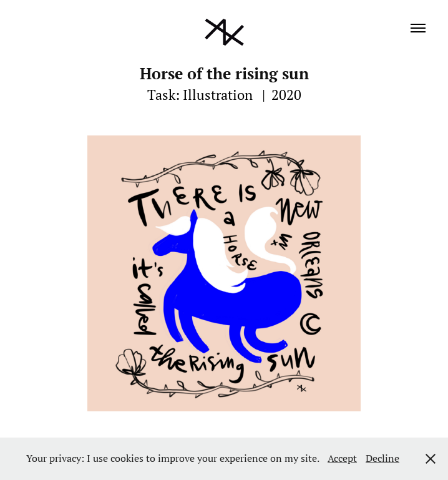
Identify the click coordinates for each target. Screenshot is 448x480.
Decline (382, 458)
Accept (342, 458)
